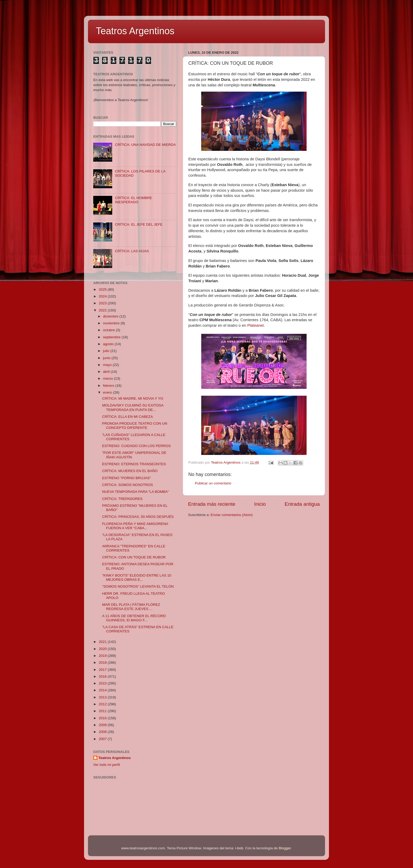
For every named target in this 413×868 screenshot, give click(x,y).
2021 (103, 642)
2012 (103, 704)
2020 (103, 649)
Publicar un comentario (213, 483)
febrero (109, 386)
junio (107, 358)
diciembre (111, 316)
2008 (103, 732)
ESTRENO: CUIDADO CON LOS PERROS (136, 446)
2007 (103, 739)
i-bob (239, 848)
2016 (103, 676)
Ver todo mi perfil (107, 765)
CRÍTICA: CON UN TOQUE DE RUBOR (134, 557)
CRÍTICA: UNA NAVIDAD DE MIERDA (145, 145)
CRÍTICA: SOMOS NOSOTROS (128, 485)
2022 (103, 310)
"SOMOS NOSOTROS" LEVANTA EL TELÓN (138, 586)
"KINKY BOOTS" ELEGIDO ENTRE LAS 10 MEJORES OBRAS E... (137, 577)
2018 (103, 663)
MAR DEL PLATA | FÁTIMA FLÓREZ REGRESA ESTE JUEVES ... (131, 607)
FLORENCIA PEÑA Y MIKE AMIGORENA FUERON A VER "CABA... (135, 526)
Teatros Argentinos (135, 31)
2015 (103, 683)
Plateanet (256, 325)
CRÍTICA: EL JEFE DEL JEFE (139, 224)
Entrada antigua (302, 504)
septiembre (112, 337)
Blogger (285, 848)
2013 (103, 697)
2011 (103, 711)
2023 (103, 303)
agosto (109, 344)
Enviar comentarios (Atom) (232, 515)
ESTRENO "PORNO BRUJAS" (127, 478)
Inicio (260, 504)
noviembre (112, 323)
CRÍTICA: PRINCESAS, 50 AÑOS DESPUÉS (138, 517)
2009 (103, 725)
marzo (108, 378)
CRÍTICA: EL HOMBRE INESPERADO (133, 200)
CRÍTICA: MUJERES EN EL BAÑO (130, 471)
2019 (103, 656)
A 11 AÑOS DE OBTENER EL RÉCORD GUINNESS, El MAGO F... (134, 618)
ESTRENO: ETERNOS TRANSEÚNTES (134, 464)
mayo (108, 365)
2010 (103, 718)
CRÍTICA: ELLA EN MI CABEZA (128, 417)
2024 (103, 296)
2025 (103, 289)
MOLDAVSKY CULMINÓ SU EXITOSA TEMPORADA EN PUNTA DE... (133, 407)
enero (108, 392)
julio (107, 351)
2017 (103, 670)
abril (107, 372)
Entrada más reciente (212, 504)
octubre (109, 330)
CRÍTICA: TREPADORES (122, 499)
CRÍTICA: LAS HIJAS (132, 251)
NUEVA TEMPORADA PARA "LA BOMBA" (136, 492)
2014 (103, 690)
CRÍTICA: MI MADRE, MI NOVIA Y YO (133, 398)
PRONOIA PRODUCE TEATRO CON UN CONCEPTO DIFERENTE (135, 426)
